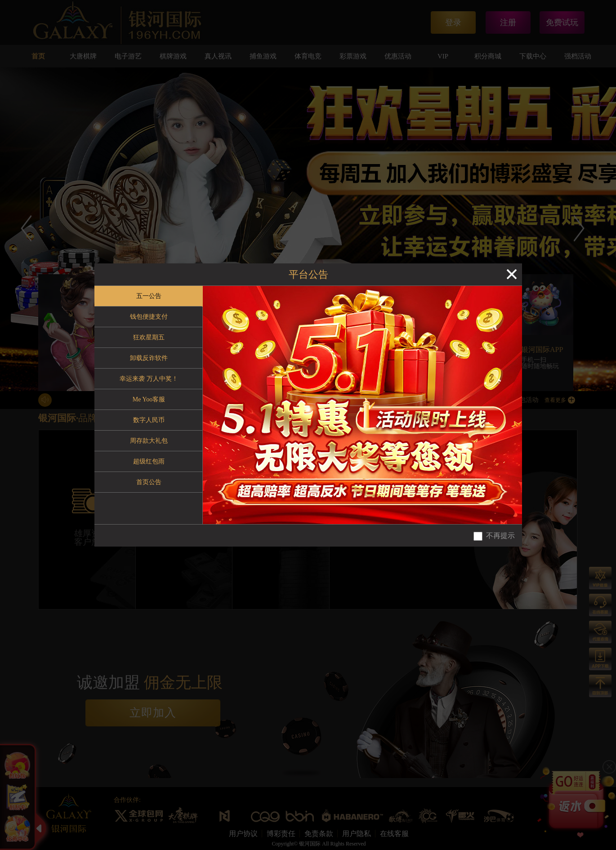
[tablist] (149, 405)
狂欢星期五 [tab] (149, 337)
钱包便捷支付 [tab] (149, 317)
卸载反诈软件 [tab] (149, 358)
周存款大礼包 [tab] (149, 441)
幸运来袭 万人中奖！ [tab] (149, 379)
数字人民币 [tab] (149, 420)
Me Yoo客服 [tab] (149, 399)
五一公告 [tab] (149, 296)
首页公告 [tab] (149, 482)
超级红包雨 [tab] (149, 461)
